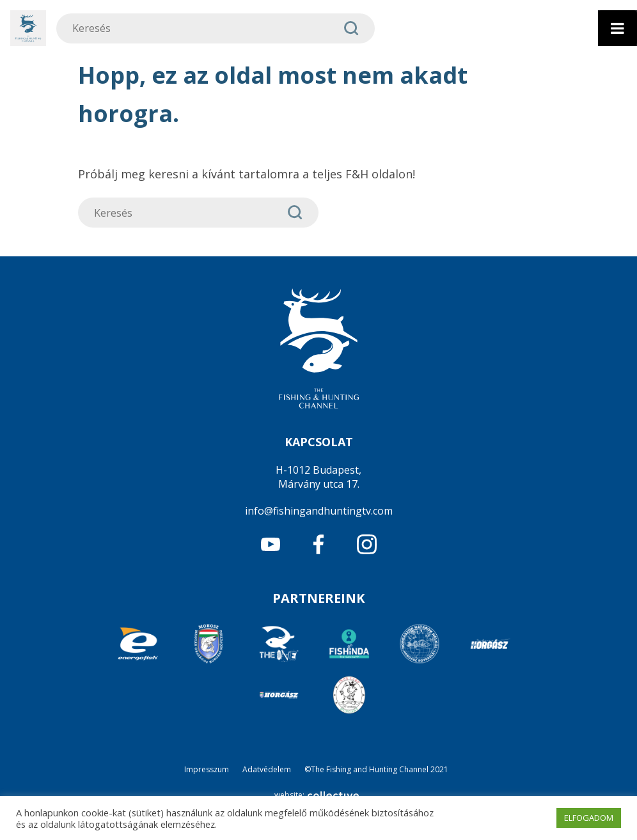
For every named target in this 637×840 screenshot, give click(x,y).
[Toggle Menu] (617, 28)
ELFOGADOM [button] (589, 818)
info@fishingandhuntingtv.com (319, 511)
